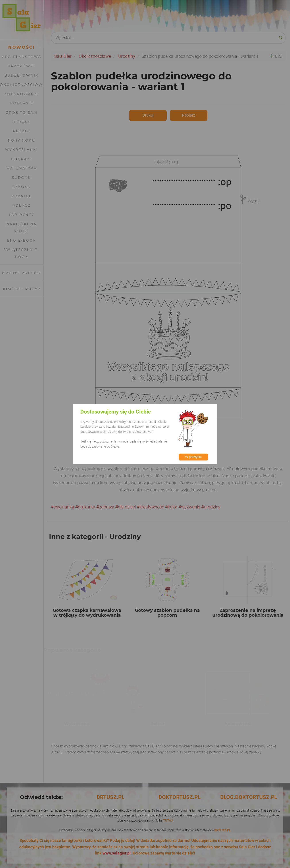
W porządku (193, 457)
